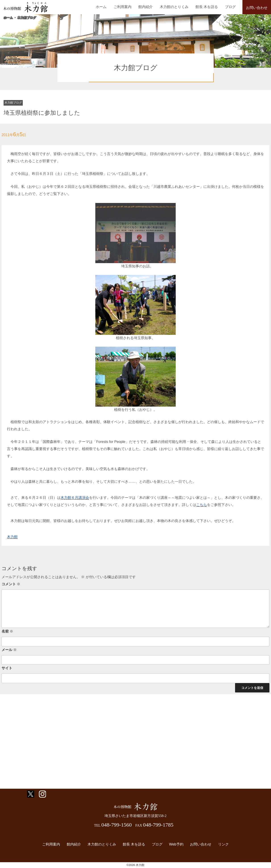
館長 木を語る (210, 7)
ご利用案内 (133, 7)
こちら (202, 505)
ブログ (231, 7)
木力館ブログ (27, 18)
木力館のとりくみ (180, 7)
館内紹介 (154, 7)
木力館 (12, 537)
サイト (7, 668)
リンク (219, 844)
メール (9, 650)
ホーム (115, 7)
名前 (7, 631)
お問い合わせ (257, 8)
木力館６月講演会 (75, 498)
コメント (11, 584)
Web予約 (174, 844)
